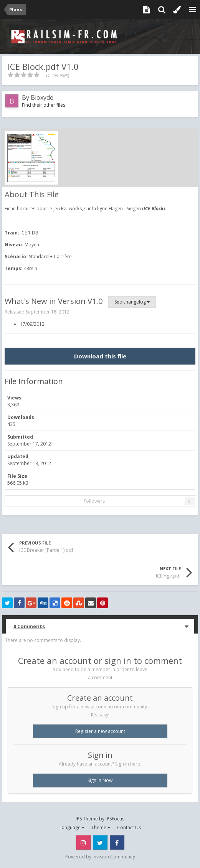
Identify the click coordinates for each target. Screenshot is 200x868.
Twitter (100, 842)
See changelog (132, 302)
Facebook (117, 842)
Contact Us (129, 828)
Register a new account (100, 731)
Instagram (83, 842)
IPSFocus (115, 819)
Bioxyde (42, 97)
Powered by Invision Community (100, 857)
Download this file (100, 356)
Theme (101, 828)
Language (72, 828)
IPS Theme (87, 819)
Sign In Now (100, 780)
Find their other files (44, 105)
